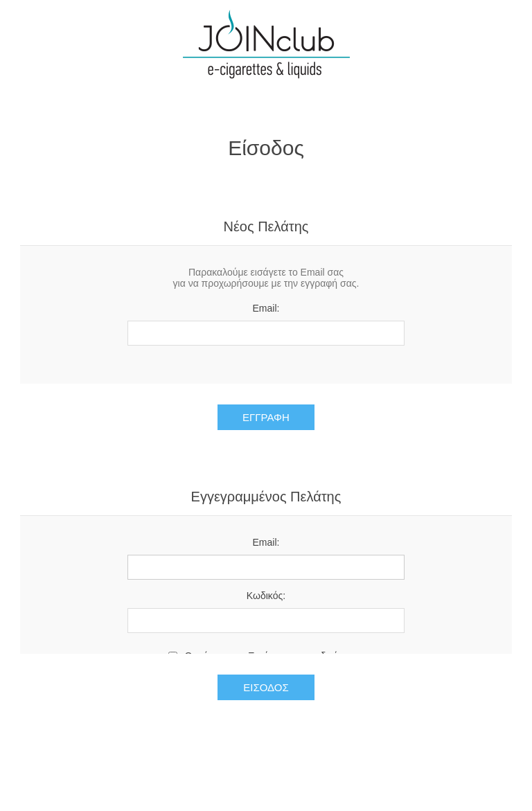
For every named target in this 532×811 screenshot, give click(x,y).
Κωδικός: (266, 596)
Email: (266, 308)
